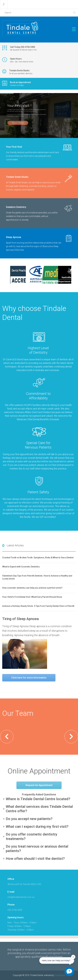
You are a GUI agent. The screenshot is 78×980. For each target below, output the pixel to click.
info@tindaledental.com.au (21, 897)
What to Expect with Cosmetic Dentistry (21, 567)
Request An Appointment (39, 785)
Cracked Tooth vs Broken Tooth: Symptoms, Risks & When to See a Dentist (38, 558)
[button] (7, 737)
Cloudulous (60, 975)
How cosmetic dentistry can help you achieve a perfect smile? (32, 588)
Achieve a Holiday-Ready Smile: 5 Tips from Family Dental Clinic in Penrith (38, 606)
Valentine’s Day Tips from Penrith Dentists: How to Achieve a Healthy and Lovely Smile (37, 577)
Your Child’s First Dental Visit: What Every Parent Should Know (32, 597)
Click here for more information (29, 678)
